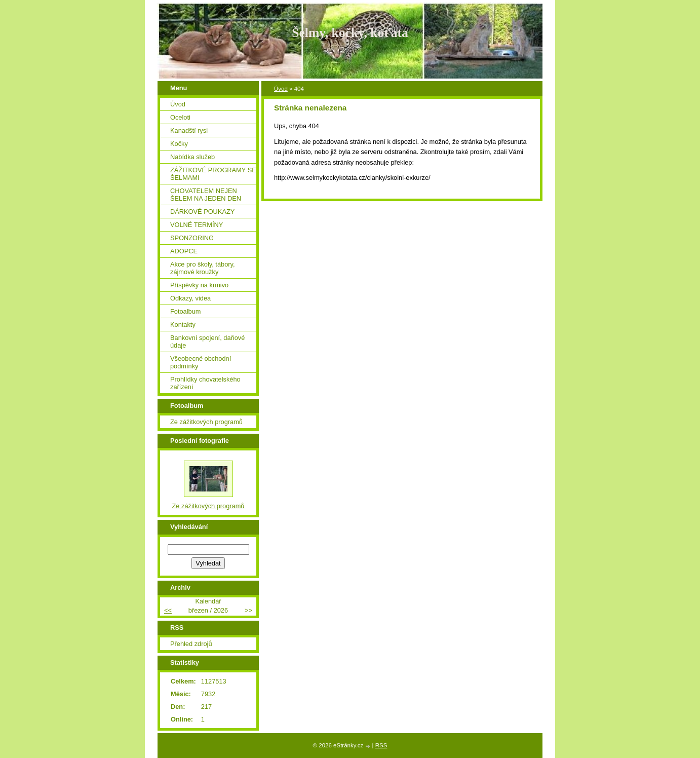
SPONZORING (192, 238)
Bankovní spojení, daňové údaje (207, 342)
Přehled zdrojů (191, 644)
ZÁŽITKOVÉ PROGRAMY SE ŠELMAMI (213, 174)
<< (168, 610)
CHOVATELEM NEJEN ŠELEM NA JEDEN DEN (206, 195)
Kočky (179, 144)
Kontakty (183, 325)
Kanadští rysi (189, 130)
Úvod (281, 89)
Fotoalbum (185, 311)
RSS (381, 745)
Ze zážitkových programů (206, 422)
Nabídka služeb (192, 157)
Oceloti (180, 117)
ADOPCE (184, 251)
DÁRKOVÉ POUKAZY (202, 212)
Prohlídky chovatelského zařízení (205, 383)
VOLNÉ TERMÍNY (197, 225)
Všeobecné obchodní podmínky (201, 362)
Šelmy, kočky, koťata (350, 33)
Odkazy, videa (190, 298)
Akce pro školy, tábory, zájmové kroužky (203, 268)
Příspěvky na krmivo (199, 285)
